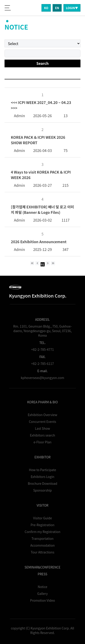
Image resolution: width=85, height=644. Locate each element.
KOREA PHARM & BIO (42, 402)
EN (57, 8)
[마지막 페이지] (53, 263)
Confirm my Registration (43, 532)
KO (46, 8)
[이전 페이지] (37, 263)
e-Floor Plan (42, 442)
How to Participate (43, 470)
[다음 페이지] (48, 263)
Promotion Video (43, 600)
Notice (43, 587)
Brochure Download (43, 483)
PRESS (42, 574)
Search (43, 63)
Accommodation (42, 545)
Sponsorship (43, 490)
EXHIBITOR (42, 457)
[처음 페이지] (32, 263)
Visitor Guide (42, 518)
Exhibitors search (42, 435)
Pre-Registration (42, 525)
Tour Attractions (43, 552)
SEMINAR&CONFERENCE (42, 567)
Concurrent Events (42, 422)
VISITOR (43, 505)
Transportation (42, 538)
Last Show (42, 428)
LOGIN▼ (72, 8)
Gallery (42, 593)
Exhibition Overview (42, 415)
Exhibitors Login (42, 477)
